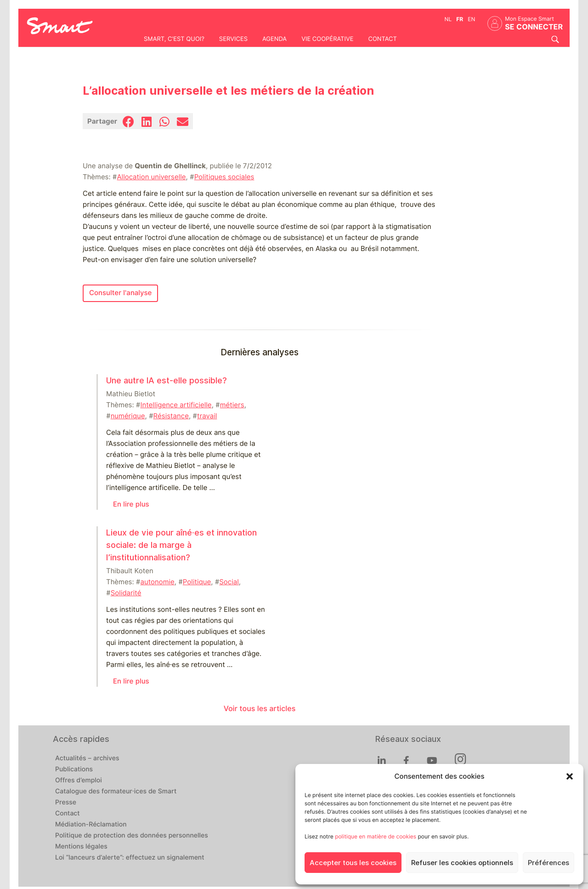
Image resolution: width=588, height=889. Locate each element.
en (471, 19)
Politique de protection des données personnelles (132, 836)
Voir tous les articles (260, 709)
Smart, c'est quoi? (174, 39)
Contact (382, 39)
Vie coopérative (327, 39)
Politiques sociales (224, 177)
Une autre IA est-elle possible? (167, 380)
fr (460, 19)
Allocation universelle (151, 177)
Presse (66, 803)
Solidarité (126, 593)
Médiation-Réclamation (91, 825)
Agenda (274, 39)
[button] (570, 776)
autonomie (157, 582)
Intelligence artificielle (176, 405)
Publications (74, 769)
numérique (128, 416)
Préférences (548, 863)
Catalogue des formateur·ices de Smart (116, 792)
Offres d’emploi (79, 781)
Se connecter (534, 27)
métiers (232, 405)
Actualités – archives (87, 758)
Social (229, 582)
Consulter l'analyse (120, 293)
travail (207, 416)
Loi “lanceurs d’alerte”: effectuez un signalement (130, 858)
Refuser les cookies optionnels (462, 863)
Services (233, 39)
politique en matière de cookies (376, 836)
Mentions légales (81, 847)
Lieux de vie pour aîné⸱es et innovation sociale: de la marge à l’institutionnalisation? (181, 545)
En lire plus (131, 504)
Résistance (171, 416)
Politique (197, 582)
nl (448, 19)
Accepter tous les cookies (353, 863)
